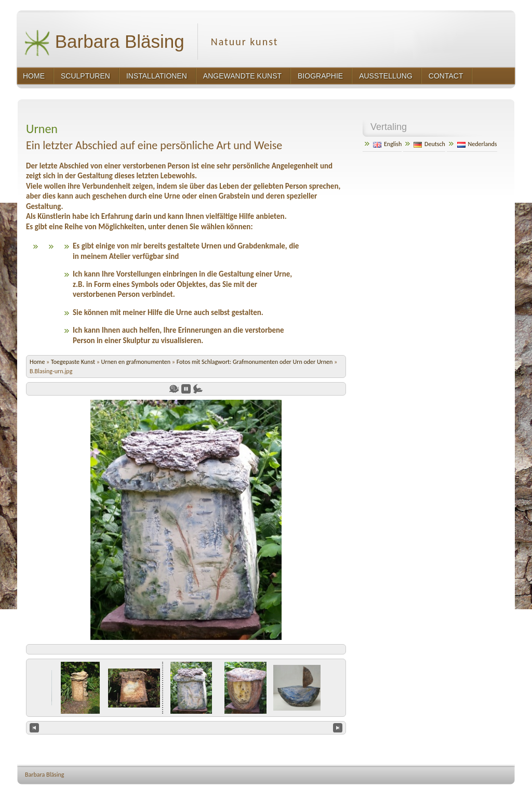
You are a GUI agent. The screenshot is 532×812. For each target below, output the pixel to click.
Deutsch (429, 144)
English (387, 144)
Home (37, 362)
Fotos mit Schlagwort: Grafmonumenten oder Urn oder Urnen (255, 362)
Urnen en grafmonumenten (137, 362)
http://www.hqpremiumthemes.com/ (475, 794)
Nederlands (477, 144)
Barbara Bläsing (104, 43)
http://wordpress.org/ (402, 794)
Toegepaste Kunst (74, 362)
